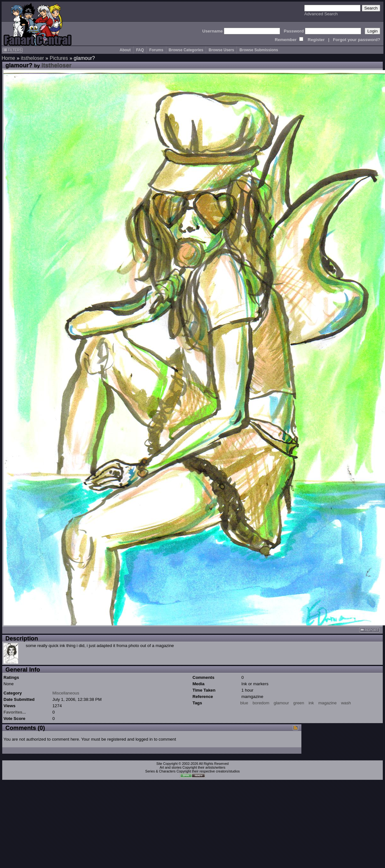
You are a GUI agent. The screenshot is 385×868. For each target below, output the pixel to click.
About (125, 50)
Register (316, 40)
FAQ (140, 50)
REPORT (369, 630)
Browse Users (221, 50)
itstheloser (32, 58)
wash (346, 703)
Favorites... (15, 712)
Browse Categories (186, 50)
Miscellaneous (66, 693)
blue (244, 703)
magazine (327, 703)
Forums (156, 50)
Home (8, 58)
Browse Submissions (259, 50)
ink (311, 703)
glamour (281, 703)
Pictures (59, 58)
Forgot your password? (357, 40)
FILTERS (13, 50)
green (299, 703)
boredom (261, 703)
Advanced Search (321, 14)
